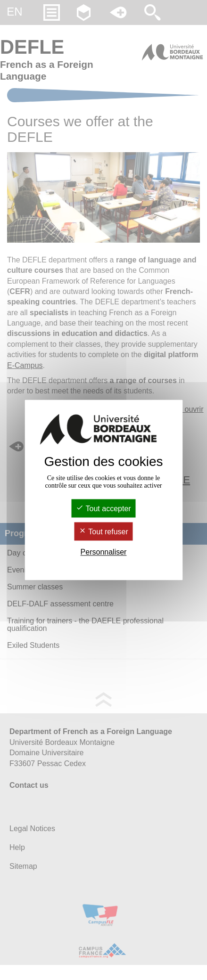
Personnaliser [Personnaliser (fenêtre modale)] (104, 552)
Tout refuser (103, 532)
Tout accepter (103, 509)
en (14, 12)
